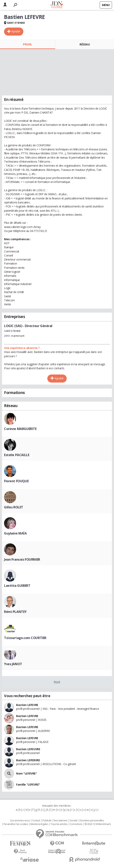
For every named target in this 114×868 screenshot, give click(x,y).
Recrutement (61, 821)
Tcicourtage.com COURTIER (25, 638)
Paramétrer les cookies (16, 824)
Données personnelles (92, 821)
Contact (36, 821)
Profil (27, 44)
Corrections (76, 824)
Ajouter (16, 31)
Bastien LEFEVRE (27, 705)
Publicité (47, 821)
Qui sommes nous (20, 821)
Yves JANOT (13, 664)
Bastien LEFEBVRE (28, 760)
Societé (74, 821)
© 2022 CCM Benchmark (98, 824)
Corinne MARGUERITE (20, 429)
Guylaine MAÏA (15, 533)
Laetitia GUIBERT (17, 586)
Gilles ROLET (14, 507)
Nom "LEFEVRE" (27, 773)
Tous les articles (59, 824)
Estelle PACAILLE (17, 455)
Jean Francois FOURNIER (22, 559)
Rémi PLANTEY (15, 612)
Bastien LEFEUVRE (28, 749)
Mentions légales (39, 824)
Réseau (85, 44)
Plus (57, 682)
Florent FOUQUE (16, 481)
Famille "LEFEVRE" (28, 784)
